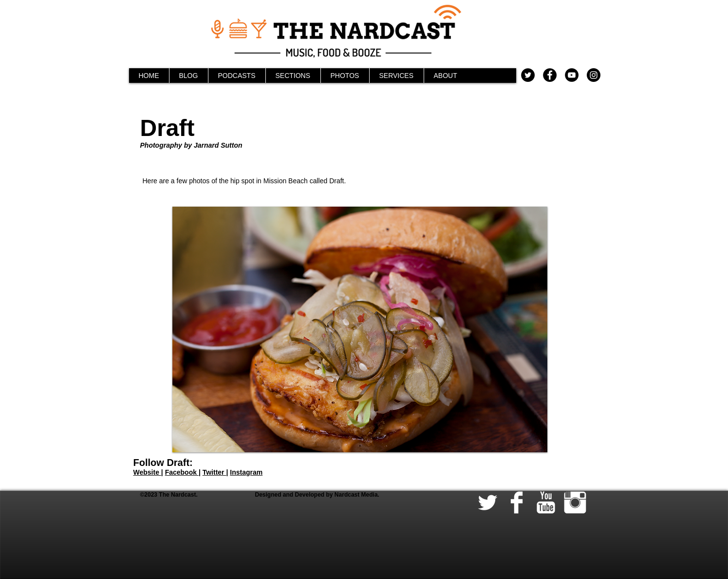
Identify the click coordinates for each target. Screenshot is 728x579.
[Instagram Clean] (575, 502)
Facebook (182, 472)
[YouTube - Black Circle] (572, 75)
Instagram (246, 472)
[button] (360, 329)
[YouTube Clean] (546, 502)
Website (147, 472)
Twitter (215, 472)
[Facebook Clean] (517, 502)
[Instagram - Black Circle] (594, 75)
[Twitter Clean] (487, 502)
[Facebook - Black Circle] (550, 75)
